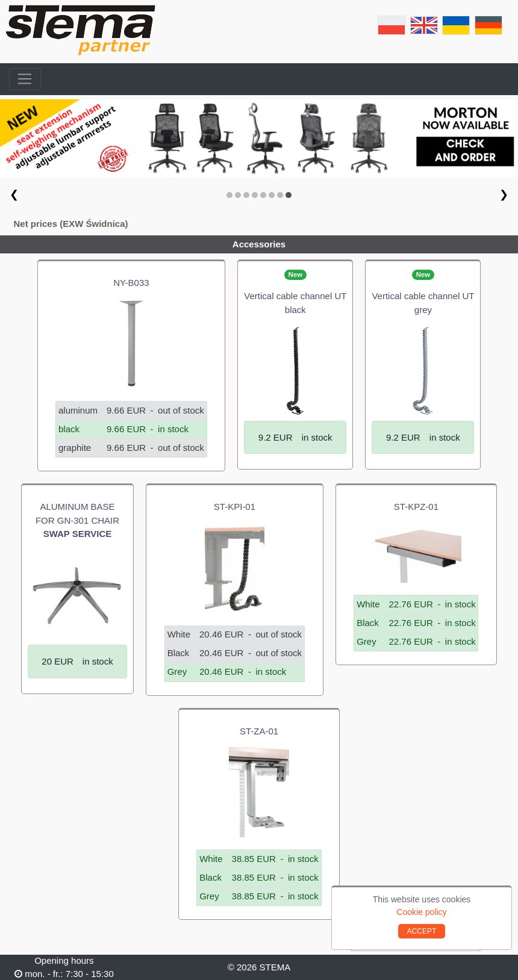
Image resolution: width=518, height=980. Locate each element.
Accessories (259, 244)
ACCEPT (422, 931)
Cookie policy (421, 912)
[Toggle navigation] (25, 79)
